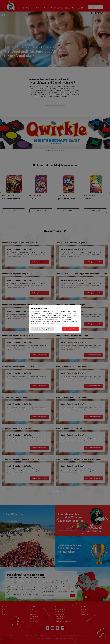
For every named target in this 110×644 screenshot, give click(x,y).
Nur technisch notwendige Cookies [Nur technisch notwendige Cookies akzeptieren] (43, 329)
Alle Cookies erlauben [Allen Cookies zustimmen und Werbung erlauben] (71, 329)
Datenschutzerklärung (57, 323)
